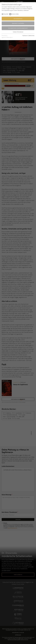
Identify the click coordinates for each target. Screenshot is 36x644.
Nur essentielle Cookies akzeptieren (18, 28)
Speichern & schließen (18, 23)
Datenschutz (31, 36)
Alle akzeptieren (18, 19)
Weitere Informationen (18, 32)
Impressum (25, 36)
